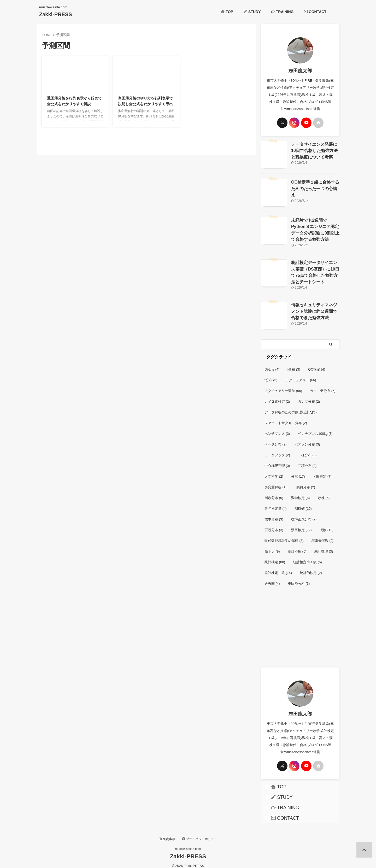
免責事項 (167, 834)
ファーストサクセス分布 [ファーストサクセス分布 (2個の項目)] (286, 418)
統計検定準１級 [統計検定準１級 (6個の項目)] (307, 557)
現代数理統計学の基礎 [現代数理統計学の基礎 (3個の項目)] (284, 535)
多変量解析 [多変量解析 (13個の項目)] (277, 482)
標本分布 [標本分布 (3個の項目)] (274, 514)
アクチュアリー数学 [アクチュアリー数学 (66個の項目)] (283, 386)
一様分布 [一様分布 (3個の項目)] (307, 450)
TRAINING (283, 12)
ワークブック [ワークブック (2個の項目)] (277, 450)
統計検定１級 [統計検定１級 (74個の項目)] (278, 568)
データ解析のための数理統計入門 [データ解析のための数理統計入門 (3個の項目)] (293, 407)
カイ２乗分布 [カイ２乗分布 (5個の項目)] (323, 386)
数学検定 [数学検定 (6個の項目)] (301, 493)
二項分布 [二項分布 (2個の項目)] (307, 461)
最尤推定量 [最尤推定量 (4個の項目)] (276, 503)
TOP (227, 12)
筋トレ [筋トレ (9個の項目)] (272, 546)
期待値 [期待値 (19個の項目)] (303, 503)
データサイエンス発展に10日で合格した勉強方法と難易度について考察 (315, 150)
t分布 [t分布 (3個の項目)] (271, 375)
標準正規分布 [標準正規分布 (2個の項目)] (304, 514)
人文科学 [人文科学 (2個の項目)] (274, 471)
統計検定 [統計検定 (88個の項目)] (275, 557)
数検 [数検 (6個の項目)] (324, 493)
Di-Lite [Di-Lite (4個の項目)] (272, 364)
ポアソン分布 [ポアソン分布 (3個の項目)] (307, 439)
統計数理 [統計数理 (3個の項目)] (324, 546)
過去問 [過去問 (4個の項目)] (272, 578)
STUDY (252, 12)
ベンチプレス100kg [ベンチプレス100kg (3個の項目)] (315, 428)
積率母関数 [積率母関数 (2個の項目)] (323, 535)
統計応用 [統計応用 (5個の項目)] (297, 546)
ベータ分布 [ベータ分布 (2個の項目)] (276, 439)
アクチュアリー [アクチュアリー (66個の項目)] (301, 375)
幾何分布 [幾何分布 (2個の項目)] (306, 482)
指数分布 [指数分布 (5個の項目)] (274, 493)
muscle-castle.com (188, 844)
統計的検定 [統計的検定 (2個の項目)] (311, 568)
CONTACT (315, 12)
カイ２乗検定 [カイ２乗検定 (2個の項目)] (277, 396)
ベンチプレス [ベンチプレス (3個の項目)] (277, 428)
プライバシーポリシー (200, 834)
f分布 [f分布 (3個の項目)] (294, 364)
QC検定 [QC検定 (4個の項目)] (317, 364)
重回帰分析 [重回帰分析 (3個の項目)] (299, 578)
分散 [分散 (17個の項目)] (298, 471)
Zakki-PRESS (56, 14)
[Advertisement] (300, 627)
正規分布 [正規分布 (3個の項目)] (274, 525)
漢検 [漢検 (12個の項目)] (327, 525)
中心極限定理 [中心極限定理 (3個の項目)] (277, 461)
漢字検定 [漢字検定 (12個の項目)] (301, 525)
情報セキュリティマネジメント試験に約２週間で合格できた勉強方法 (315, 306)
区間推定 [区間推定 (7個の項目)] (322, 471)
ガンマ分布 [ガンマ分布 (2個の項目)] (309, 396)
